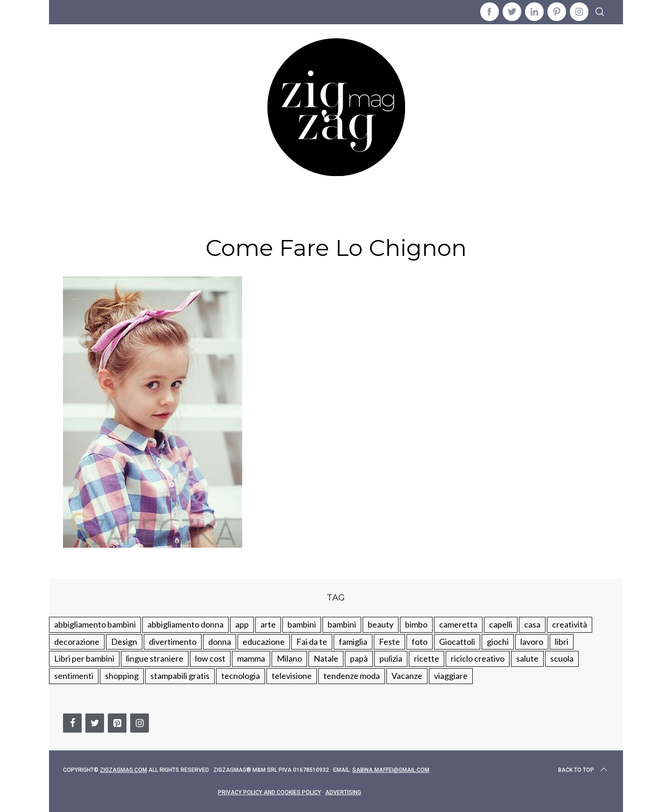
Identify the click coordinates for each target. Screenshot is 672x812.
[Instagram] (140, 723)
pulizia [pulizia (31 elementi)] (391, 658)
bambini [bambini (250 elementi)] (302, 624)
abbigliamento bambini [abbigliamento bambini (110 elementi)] (95, 624)
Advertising (343, 792)
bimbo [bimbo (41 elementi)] (416, 624)
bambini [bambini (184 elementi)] (342, 624)
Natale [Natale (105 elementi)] (326, 658)
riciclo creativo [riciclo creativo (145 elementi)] (478, 658)
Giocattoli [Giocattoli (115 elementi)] (457, 642)
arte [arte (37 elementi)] (268, 624)
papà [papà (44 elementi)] (359, 658)
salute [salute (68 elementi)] (527, 658)
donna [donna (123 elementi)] (220, 642)
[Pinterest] (117, 723)
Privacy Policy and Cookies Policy (269, 792)
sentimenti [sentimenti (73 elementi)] (74, 676)
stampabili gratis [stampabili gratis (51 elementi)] (180, 676)
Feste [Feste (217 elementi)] (389, 642)
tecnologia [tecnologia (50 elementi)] (241, 676)
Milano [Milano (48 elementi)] (289, 658)
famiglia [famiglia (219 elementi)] (353, 642)
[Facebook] (72, 723)
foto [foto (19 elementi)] (420, 642)
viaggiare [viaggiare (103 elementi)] (451, 676)
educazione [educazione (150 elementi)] (264, 642)
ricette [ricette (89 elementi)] (427, 658)
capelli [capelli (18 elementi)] (501, 624)
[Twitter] (95, 723)
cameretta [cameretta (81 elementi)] (458, 624)
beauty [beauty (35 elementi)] (381, 624)
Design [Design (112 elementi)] (124, 642)
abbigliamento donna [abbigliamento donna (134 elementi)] (185, 624)
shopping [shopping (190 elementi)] (122, 676)
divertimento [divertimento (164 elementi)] (173, 642)
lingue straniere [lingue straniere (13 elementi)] (155, 658)
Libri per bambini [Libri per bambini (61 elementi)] (84, 658)
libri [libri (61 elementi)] (562, 642)
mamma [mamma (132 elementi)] (251, 658)
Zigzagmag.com (123, 770)
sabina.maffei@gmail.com (391, 770)
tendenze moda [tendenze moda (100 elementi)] (352, 676)
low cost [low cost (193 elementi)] (210, 658)
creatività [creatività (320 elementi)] (570, 624)
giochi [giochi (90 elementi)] (498, 642)
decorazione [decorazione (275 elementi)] (77, 642)
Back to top (584, 770)
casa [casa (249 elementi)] (532, 624)
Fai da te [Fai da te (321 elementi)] (312, 642)
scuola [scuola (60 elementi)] (562, 658)
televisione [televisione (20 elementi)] (292, 676)
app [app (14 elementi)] (242, 624)
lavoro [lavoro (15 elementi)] (532, 642)
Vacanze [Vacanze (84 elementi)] (407, 676)
